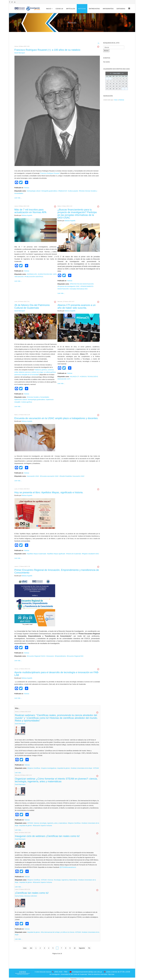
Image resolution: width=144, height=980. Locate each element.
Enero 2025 (117, 73)
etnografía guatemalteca (50, 191)
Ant (31, 948)
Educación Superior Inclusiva (43, 826)
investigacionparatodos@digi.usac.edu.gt (87, 972)
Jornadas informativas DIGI (79, 289)
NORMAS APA (32, 274)
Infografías (108, 9)
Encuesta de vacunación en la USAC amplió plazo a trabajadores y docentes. (56, 418)
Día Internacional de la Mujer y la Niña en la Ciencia (58, 932)
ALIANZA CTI (75, 377)
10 (75, 948)
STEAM (96, 768)
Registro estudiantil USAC (91, 554)
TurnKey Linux (81, 979)
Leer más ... (18, 198)
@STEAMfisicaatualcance (68, 867)
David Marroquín (20, 53)
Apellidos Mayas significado (56, 554)
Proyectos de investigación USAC (69, 286)
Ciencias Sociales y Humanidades (38, 397)
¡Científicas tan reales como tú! (32, 893)
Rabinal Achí (63, 191)
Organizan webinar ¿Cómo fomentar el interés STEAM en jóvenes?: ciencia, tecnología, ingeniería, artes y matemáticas (56, 780)
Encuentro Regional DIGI (75, 656)
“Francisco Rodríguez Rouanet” (50, 173)
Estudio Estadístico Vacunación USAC (72, 476)
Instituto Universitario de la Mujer (82, 768)
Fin (89, 948)
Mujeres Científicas (34, 768)
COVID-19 (59, 9)
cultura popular (73, 191)
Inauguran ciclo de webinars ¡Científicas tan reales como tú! (47, 836)
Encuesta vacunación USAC (50, 476)
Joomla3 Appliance (65, 979)
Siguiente (82, 948)
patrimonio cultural (21, 400)
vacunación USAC (33, 476)
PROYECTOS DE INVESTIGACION (82, 284)
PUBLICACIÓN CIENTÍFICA (34, 277)
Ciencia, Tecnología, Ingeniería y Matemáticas (63, 880)
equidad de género (64, 768)
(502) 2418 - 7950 (61, 972)
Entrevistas (94, 9)
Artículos (71, 9)
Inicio (49, 9)
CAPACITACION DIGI (45, 274)
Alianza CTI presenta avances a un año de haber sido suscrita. (77, 306)
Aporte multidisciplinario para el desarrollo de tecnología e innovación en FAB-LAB (57, 674)
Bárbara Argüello (27, 215)
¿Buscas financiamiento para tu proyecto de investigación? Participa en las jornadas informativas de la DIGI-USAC (77, 214)
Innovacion (50, 656)
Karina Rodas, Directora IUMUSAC (26, 896)
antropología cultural (34, 191)
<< (111, 73)
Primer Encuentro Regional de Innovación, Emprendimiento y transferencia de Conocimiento (57, 571)
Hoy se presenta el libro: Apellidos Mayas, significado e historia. (49, 492)
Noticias (82, 9)
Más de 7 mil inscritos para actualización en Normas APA (30, 211)
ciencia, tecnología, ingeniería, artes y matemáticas (51, 823)
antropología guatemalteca (37, 400)
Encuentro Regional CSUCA (37, 656)
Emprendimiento (61, 656)
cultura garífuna (27, 402)
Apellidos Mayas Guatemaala (37, 554)
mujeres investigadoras (49, 768)
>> (123, 73)
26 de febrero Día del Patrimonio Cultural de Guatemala (32, 306)
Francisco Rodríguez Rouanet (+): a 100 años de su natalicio (47, 50)
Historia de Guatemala (74, 554)
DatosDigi (121, 9)
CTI (69, 379)
